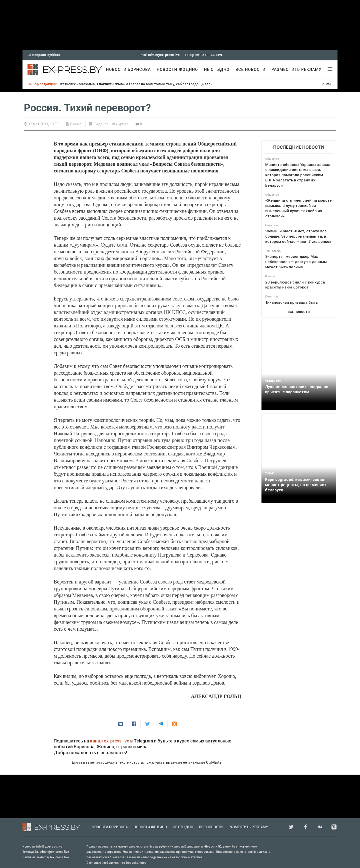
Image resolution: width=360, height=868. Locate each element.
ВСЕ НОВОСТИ (299, 312)
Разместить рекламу (296, 70)
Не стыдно (217, 70)
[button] (120, 724)
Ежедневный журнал (111, 124)
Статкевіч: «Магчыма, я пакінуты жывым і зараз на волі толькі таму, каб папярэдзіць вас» (135, 84)
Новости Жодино (177, 70)
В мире (76, 124)
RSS (329, 84)
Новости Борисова (128, 70)
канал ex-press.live (110, 741)
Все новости (250, 70)
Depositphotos (136, 863)
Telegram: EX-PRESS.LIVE (204, 55)
